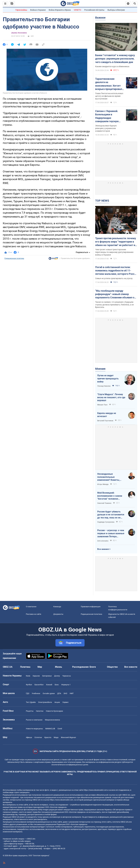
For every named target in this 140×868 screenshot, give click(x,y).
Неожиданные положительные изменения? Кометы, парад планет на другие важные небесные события (110, 477)
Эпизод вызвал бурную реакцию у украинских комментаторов (106, 128)
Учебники (36, 693)
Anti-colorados (103, 541)
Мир (40, 667)
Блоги (93, 667)
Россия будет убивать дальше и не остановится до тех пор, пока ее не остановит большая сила (111, 515)
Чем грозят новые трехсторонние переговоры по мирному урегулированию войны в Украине (114, 252)
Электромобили (45, 702)
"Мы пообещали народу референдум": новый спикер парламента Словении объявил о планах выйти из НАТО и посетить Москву (115, 294)
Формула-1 (66, 685)
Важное (100, 18)
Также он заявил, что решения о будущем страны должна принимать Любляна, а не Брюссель (114, 305)
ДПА (59, 693)
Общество (112, 667)
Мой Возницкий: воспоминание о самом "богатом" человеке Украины (110, 496)
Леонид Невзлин (104, 386)
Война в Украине (38, 10)
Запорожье (47, 676)
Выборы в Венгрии (116, 10)
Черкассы (67, 676)
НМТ (72, 693)
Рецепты (30, 711)
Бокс (57, 685)
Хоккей (49, 685)
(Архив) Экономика (19, 33)
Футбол (29, 685)
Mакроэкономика (52, 720)
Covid (60, 729)
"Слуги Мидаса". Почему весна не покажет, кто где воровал (111, 397)
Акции (57, 702)
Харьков (36, 676)
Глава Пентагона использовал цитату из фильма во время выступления (109, 96)
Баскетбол (39, 685)
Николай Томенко (104, 503)
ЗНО (65, 693)
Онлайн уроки (49, 693)
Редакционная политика (14, 258)
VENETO (77, 10)
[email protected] (35, 849)
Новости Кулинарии (54, 711)
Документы (58, 614)
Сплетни (38, 737)
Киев (28, 676)
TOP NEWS (102, 201)
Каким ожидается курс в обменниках (112, 66)
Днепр (57, 676)
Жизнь (58, 667)
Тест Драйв (31, 702)
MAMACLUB (50, 729)
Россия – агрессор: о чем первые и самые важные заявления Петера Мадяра (111, 533)
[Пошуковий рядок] (135, 3)
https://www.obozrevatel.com (95, 790)
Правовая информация (91, 607)
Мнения (100, 369)
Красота (48, 737)
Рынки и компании (34, 720)
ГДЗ (28, 693)
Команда (57, 607)
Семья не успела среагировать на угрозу (114, 278)
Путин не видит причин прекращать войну (108, 379)
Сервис (66, 702)
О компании (31, 607)
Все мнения (103, 549)
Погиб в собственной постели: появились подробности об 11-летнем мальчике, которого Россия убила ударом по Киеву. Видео (116, 271)
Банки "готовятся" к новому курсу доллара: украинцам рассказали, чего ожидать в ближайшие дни (115, 59)
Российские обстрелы (94, 10)
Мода (56, 737)
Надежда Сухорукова (106, 522)
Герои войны (21, 10)
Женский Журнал (68, 737)
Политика (25, 667)
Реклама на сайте (34, 614)
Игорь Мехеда (103, 484)
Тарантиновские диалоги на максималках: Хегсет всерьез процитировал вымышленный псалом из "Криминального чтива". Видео (109, 84)
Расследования (80, 667)
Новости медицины (34, 729)
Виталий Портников (105, 421)
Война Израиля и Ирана (60, 10)
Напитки (40, 711)
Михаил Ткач (102, 405)
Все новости (131, 667)
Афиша (29, 737)
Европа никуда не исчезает (107, 415)
